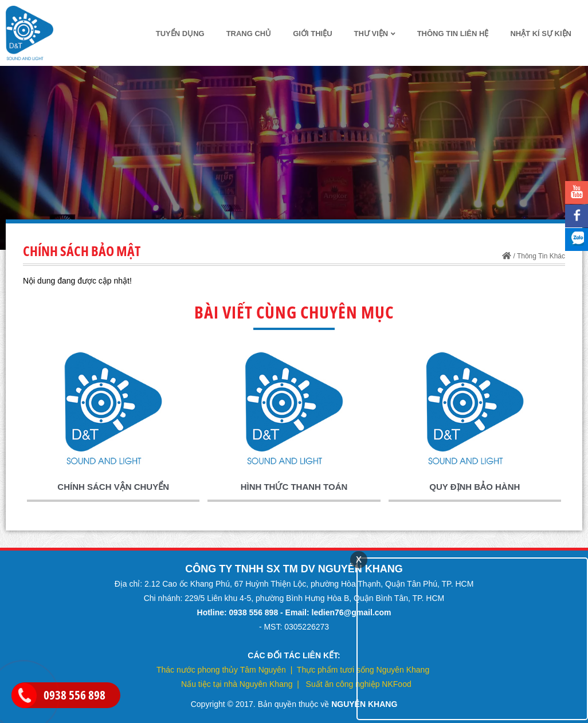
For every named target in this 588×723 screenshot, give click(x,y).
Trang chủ (249, 34)
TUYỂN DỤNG (180, 34)
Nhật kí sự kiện (541, 34)
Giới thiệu (312, 34)
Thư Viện (375, 34)
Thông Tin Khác (541, 256)
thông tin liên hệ (453, 34)
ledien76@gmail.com (352, 612)
